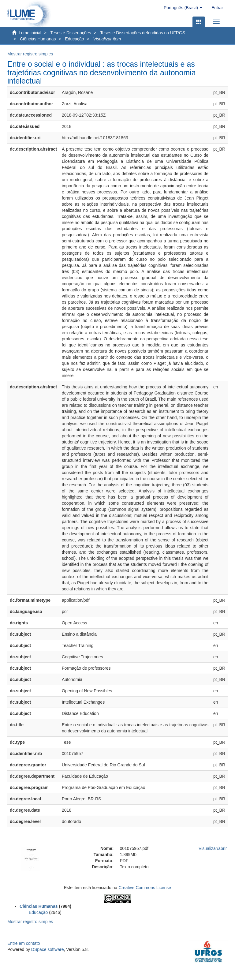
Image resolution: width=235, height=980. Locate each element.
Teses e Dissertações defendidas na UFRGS (143, 33)
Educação (74, 39)
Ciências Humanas (38, 39)
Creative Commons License (145, 888)
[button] (183, 8)
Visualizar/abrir (213, 848)
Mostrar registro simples (30, 54)
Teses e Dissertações (71, 33)
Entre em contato (24, 943)
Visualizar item (107, 39)
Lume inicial (30, 33)
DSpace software (48, 949)
